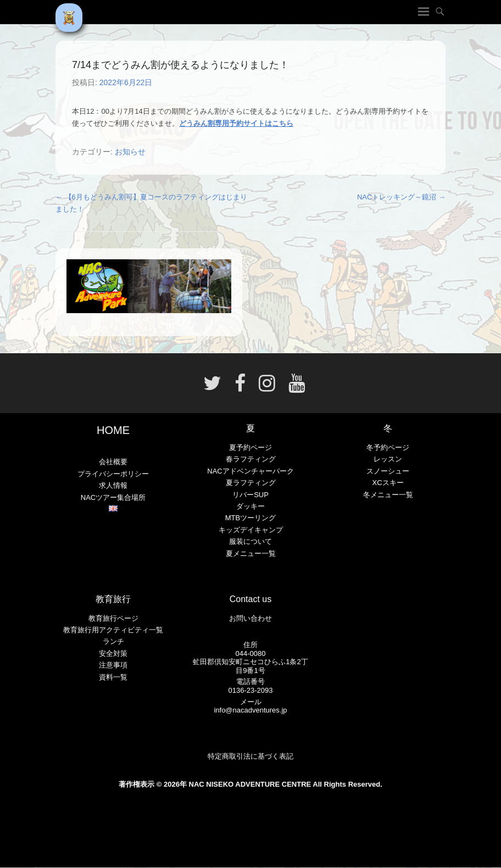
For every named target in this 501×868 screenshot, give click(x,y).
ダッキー (250, 506)
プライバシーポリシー (113, 474)
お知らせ (130, 152)
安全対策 (113, 653)
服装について (250, 541)
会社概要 (113, 462)
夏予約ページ (250, 447)
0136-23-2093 (251, 690)
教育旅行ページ (113, 618)
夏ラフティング (251, 483)
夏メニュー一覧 (251, 553)
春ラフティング (251, 459)
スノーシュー (388, 471)
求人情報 (113, 485)
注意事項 (113, 665)
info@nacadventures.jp (250, 710)
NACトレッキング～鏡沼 (401, 197)
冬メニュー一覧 (388, 495)
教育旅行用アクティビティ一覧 (113, 630)
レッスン (388, 459)
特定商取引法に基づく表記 (250, 756)
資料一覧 (113, 677)
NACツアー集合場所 (113, 497)
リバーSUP (250, 495)
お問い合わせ (250, 618)
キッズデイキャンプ (251, 530)
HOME (113, 430)
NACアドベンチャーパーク (250, 471)
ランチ (113, 641)
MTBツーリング (250, 518)
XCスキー (388, 483)
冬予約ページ (388, 447)
